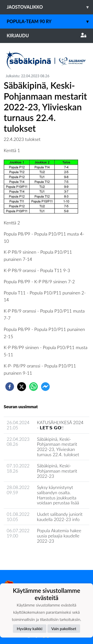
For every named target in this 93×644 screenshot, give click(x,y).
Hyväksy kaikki (30, 628)
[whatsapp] (33, 387)
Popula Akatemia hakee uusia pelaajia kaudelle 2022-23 (59, 536)
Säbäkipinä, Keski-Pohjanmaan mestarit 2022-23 (57, 471)
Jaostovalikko (50, 7)
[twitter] (22, 387)
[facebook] (10, 387)
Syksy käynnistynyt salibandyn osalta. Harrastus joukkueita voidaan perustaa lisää (58, 495)
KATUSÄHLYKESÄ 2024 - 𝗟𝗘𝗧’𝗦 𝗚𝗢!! (60, 425)
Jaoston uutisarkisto (26, 555)
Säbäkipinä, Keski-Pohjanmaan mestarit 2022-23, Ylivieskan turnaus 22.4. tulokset (58, 447)
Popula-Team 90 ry (50, 21)
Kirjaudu (46, 36)
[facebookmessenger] (45, 387)
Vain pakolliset (64, 628)
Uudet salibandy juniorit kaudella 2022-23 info (60, 517)
